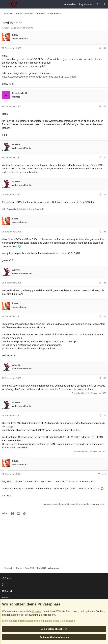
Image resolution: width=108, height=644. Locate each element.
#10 (104, 474)
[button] (53, 585)
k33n (7, 28)
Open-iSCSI (97, 165)
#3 (105, 157)
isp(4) (102, 423)
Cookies (7, 578)
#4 (105, 195)
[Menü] (4, 4)
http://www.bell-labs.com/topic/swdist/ (23, 209)
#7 (105, 316)
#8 (105, 378)
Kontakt (5, 597)
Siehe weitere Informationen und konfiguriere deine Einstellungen (39, 621)
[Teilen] (100, 48)
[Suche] (104, 4)
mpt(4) (10, 426)
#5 (105, 232)
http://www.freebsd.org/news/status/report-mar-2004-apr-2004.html (39, 77)
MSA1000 (60, 437)
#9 (105, 415)
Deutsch (7, 591)
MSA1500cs (74, 437)
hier (78, 430)
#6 (105, 283)
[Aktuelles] (97, 4)
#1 (105, 48)
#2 (105, 106)
